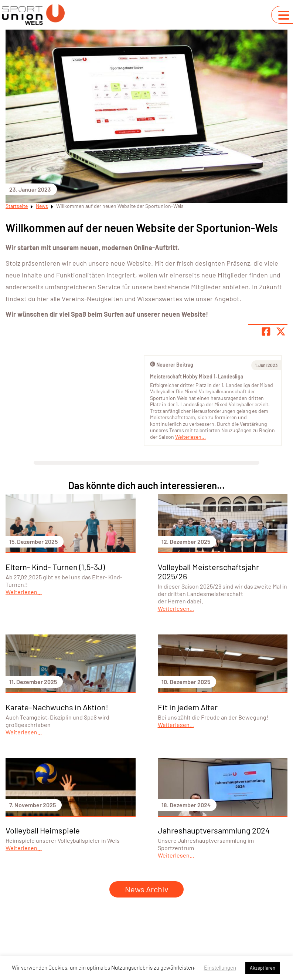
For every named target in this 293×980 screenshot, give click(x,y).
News (42, 206)
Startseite (17, 206)
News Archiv (146, 889)
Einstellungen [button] (220, 967)
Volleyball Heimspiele (43, 830)
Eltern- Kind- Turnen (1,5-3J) (55, 567)
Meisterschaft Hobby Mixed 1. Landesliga (197, 376)
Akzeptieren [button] (263, 968)
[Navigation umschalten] (284, 15)
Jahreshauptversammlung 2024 (214, 830)
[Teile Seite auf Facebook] (266, 331)
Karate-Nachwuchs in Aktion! (57, 707)
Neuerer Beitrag (172, 365)
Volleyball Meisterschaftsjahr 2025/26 (208, 571)
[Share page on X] (281, 331)
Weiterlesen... (190, 437)
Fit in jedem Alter (188, 707)
